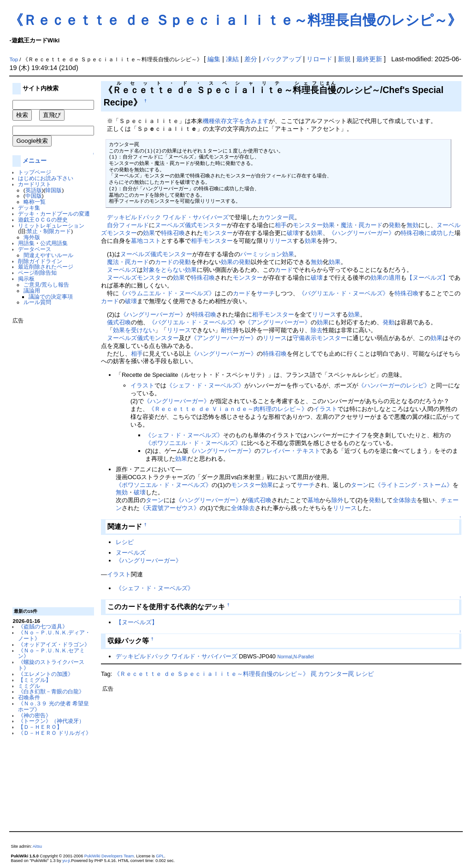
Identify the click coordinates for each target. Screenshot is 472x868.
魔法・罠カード (362, 225)
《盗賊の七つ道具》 (43, 626)
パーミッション (261, 254)
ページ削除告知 (37, 273)
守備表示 (305, 338)
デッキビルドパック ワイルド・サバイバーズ (168, 217)
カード (284, 270)
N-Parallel (304, 657)
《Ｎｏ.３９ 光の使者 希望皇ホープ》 (53, 706)
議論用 (32, 290)
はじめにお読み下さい (46, 178)
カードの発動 (173, 262)
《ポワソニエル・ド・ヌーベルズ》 (193, 443)
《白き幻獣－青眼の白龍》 (51, 691)
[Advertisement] (49, 462)
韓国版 (53, 190)
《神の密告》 (35, 715)
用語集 (26, 243)
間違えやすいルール (48, 255)
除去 (317, 330)
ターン (360, 485)
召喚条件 (29, 697)
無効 (413, 225)
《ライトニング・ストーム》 (414, 485)
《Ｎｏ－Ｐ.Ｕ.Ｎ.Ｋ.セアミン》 (51, 653)
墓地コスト (146, 241)
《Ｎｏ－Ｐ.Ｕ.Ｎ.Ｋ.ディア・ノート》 (54, 635)
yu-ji (66, 861)
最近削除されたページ (46, 267)
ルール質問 (37, 302)
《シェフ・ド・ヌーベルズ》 (205, 385)
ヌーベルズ (170, 225)
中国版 (34, 196)
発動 (395, 225)
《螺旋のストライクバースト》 (51, 665)
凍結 (232, 59)
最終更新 (369, 59)
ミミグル (29, 686)
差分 (251, 59)
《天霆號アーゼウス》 (170, 508)
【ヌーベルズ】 (428, 278)
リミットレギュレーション (51, 226)
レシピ (125, 542)
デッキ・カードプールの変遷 (54, 214)
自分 (113, 225)
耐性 (227, 330)
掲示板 (26, 279)
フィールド (134, 225)
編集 (214, 59)
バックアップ (282, 59)
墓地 (313, 500)
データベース (35, 249)
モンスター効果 (314, 225)
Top (14, 59)
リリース (281, 241)
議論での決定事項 (51, 296)
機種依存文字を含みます (236, 121)
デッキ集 (29, 208)
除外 (337, 500)
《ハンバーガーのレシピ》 (394, 385)
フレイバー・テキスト (290, 451)
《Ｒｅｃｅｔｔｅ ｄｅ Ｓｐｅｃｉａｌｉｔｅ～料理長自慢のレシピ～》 (235, 20)
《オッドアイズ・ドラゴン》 (54, 644)
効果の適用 (386, 278)
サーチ (266, 293)
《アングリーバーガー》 (278, 322)
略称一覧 (35, 202)
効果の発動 (236, 262)
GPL (160, 856)
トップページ (35, 172)
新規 (344, 59)
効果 (149, 233)
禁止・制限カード (49, 231)
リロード (319, 59)
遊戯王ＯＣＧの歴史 (43, 220)
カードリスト (35, 184)
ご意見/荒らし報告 (46, 284)
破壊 (293, 233)
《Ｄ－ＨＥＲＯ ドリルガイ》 (55, 733)
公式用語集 (54, 243)
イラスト (142, 385)
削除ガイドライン (40, 261)
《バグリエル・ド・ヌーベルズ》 (344, 293)
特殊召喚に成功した (428, 233)
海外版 (32, 237)
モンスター (122, 233)
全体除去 (405, 500)
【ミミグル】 (35, 680)
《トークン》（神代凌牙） (51, 721)
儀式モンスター (206, 225)
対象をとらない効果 (170, 270)
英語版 (34, 190)
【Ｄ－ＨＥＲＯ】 (40, 727)
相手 (281, 225)
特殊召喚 (173, 233)
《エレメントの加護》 (46, 674)
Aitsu (37, 846)
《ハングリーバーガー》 (362, 233)
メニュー (35, 161)
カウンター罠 (277, 217)
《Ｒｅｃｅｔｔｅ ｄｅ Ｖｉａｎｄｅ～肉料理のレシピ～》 (228, 409)
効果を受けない (134, 330)
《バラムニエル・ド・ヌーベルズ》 (167, 293)
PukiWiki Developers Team (109, 856)
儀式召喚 (119, 322)
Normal (285, 657)
